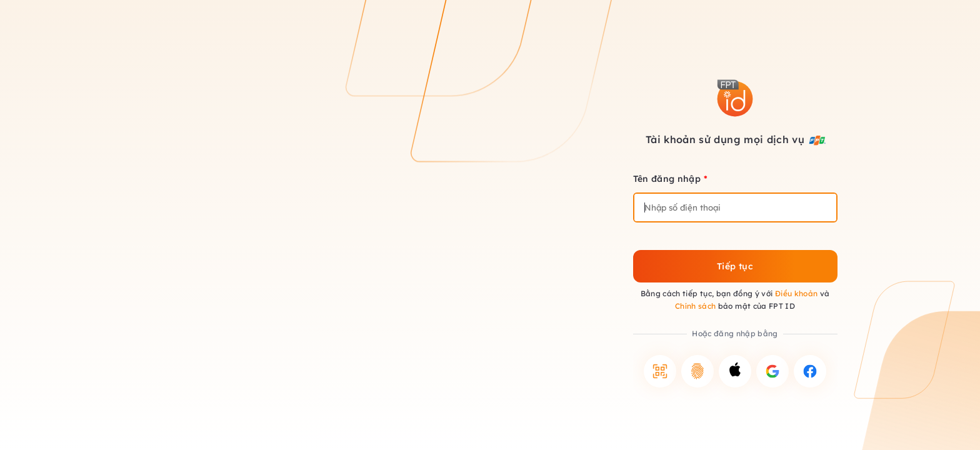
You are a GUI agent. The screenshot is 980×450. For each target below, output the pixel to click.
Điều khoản (797, 293)
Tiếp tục (735, 266)
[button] (660, 371)
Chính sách (696, 306)
